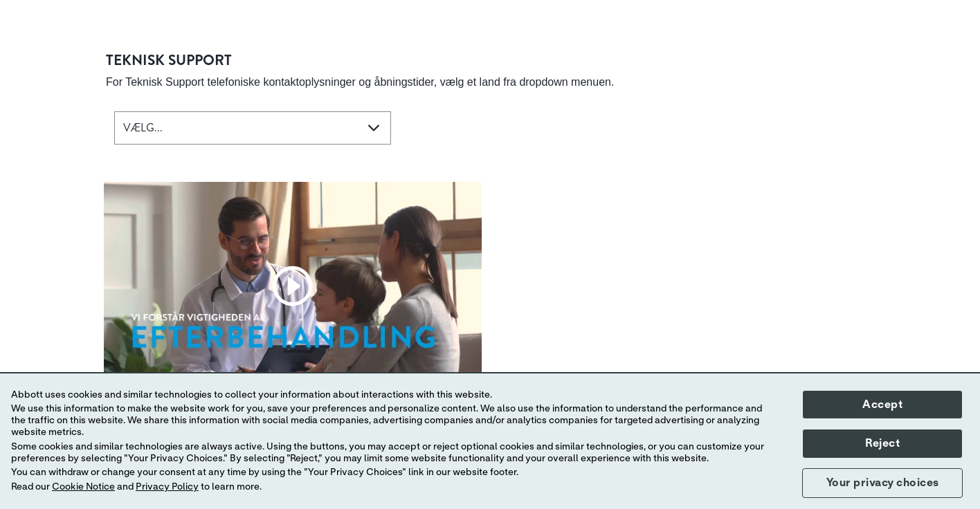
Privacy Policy (167, 487)
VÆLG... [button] (143, 128)
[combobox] (253, 128)
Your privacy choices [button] (883, 483)
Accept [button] (882, 405)
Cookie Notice (83, 487)
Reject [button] (882, 443)
